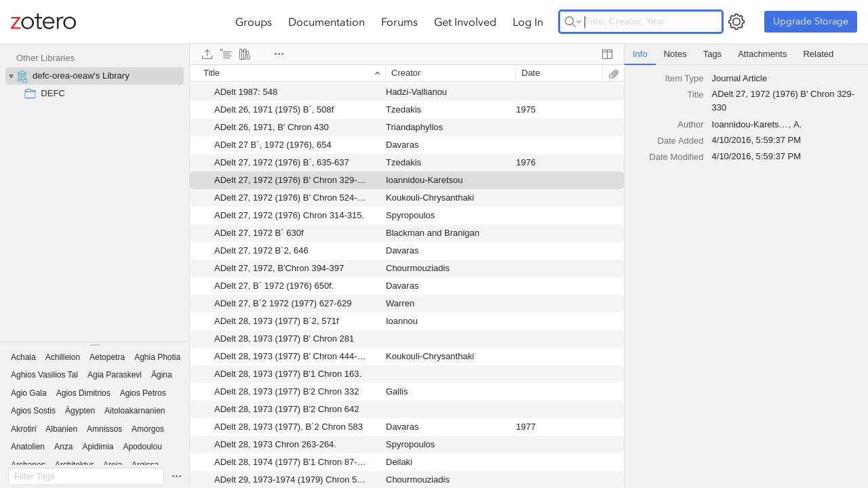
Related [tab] (818, 54)
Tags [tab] (712, 54)
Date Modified (676, 157)
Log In (528, 22)
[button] (23, 357)
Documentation (327, 22)
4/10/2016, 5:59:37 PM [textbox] (757, 140)
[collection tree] (95, 193)
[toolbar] (407, 54)
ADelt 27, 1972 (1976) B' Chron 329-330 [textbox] (784, 101)
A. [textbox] (797, 124)
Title (695, 95)
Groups (254, 22)
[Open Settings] (736, 22)
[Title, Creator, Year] (641, 22)
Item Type (685, 78)
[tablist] (746, 55)
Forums (399, 22)
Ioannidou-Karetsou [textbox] (750, 124)
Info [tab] (640, 54)
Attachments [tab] (762, 54)
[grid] (407, 276)
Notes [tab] (675, 54)
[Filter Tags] (86, 476)
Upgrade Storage (811, 21)
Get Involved (465, 22)
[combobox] (786, 78)
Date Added (681, 141)
